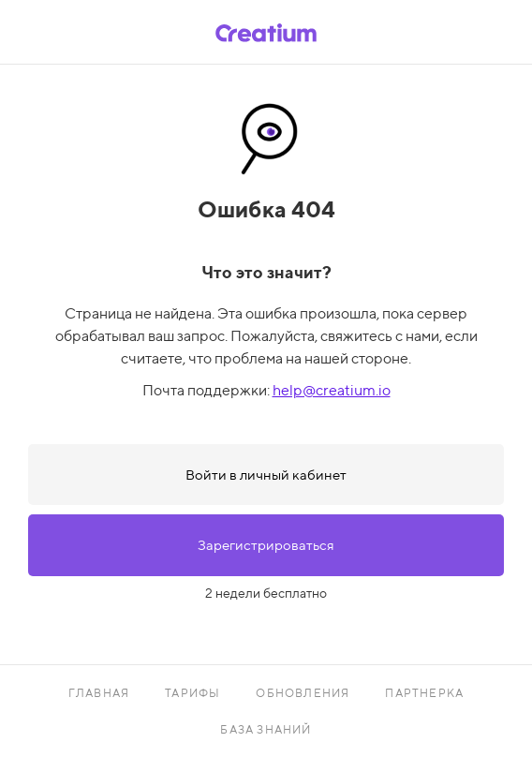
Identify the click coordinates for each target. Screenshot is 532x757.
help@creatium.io (332, 390)
